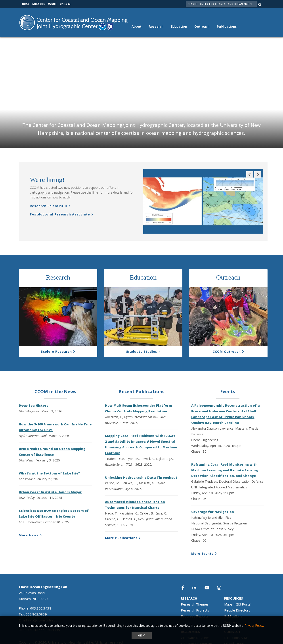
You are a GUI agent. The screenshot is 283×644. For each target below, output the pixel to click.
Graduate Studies (141, 329)
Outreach (202, 26)
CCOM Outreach (227, 329)
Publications (227, 26)
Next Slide (258, 156)
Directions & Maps (238, 615)
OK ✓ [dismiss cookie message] (142, 635)
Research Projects (195, 588)
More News (29, 513)
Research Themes (195, 582)
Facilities (231, 600)
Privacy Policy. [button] (254, 626)
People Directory (237, 588)
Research (156, 26)
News (70, 369)
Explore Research (56, 329)
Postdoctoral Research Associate (60, 192)
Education (179, 26)
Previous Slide (250, 156)
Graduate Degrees (195, 615)
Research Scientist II (48, 184)
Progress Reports (195, 594)
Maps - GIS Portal (238, 582)
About (137, 26)
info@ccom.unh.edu (43, 598)
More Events (202, 531)
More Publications (121, 516)
